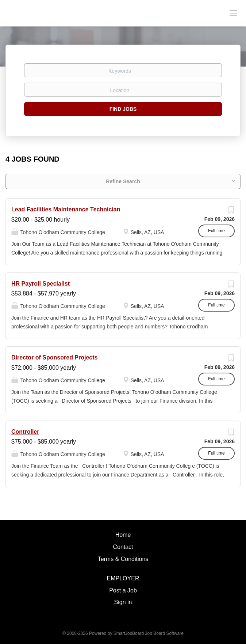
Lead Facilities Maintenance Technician (66, 209)
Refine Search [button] (123, 181)
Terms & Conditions (123, 559)
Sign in (123, 602)
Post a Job (123, 590)
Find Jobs (123, 109)
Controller (25, 432)
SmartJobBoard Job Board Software (149, 633)
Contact (123, 547)
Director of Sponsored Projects (55, 357)
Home (123, 535)
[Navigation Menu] (233, 13)
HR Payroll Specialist (41, 284)
